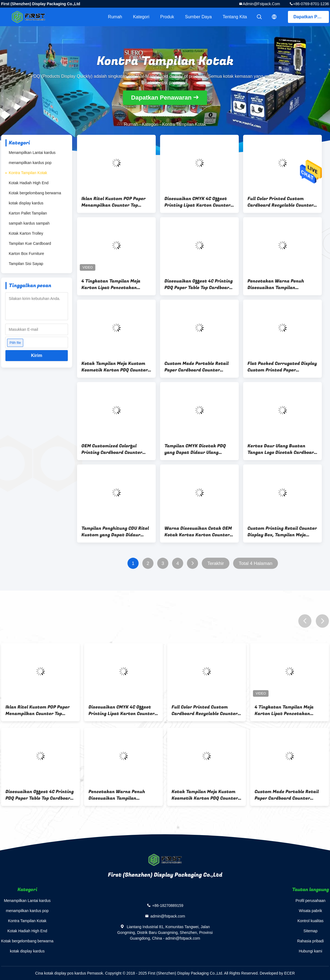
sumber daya (198, 17)
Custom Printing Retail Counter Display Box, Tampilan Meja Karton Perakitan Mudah (282, 532)
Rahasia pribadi (310, 941)
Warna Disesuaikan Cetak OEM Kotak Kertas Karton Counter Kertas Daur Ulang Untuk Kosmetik (198, 532)
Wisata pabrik (310, 911)
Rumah (115, 17)
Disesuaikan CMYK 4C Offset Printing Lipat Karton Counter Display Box (198, 202)
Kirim (37, 355)
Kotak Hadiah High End (29, 183)
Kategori (141, 17)
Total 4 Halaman (256, 563)
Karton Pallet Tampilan (28, 213)
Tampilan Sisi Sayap (26, 264)
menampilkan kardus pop (30, 163)
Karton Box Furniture (26, 254)
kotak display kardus (26, 203)
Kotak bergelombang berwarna (35, 193)
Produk (167, 17)
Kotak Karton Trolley (26, 233)
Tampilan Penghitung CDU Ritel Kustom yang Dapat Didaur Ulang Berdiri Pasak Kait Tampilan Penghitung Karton (115, 532)
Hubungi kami (311, 951)
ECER (289, 973)
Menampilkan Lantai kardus (32, 153)
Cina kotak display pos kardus (61, 973)
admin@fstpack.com (261, 4)
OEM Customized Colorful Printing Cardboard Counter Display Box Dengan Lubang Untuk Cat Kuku (112, 449)
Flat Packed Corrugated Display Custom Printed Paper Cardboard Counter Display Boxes (282, 367)
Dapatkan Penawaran (311, 17)
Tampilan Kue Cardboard (30, 243)
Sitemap (310, 931)
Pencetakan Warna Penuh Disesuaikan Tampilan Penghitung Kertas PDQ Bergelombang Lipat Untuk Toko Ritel (282, 284)
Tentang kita (235, 17)
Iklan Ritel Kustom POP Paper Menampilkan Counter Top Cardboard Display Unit (114, 202)
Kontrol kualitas (311, 921)
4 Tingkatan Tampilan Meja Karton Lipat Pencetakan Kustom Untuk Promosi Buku (113, 284)
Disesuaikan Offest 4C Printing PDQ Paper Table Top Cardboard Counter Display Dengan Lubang (199, 284)
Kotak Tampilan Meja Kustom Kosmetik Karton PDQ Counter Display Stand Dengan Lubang (115, 367)
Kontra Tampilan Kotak (28, 173)
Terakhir (216, 563)
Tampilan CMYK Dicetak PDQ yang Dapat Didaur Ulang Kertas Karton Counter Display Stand (198, 449)
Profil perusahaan (311, 901)
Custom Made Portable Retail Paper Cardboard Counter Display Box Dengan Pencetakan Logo (199, 367)
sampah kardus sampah (29, 223)
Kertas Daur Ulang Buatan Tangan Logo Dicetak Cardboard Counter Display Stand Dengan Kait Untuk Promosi (282, 449)
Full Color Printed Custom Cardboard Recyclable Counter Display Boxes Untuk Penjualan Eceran (281, 202)
